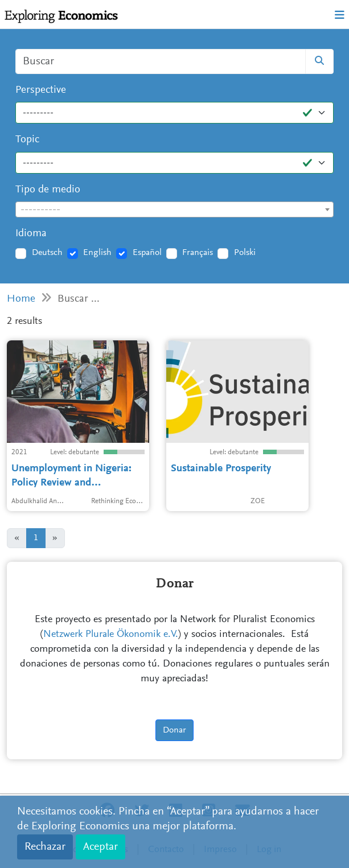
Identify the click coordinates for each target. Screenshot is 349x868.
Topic (27, 140)
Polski (245, 253)
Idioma (31, 234)
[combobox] (174, 209)
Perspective (41, 90)
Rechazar (45, 847)
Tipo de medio (48, 190)
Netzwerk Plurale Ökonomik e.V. (111, 635)
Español (147, 253)
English (97, 253)
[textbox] (174, 210)
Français (198, 253)
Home (21, 299)
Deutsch (47, 253)
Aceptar (100, 847)
